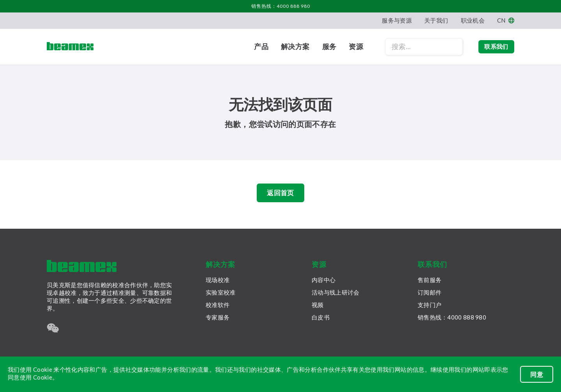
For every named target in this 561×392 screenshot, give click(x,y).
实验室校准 (221, 292)
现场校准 (218, 280)
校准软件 (218, 305)
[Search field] (414, 47)
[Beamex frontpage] (70, 47)
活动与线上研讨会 (335, 292)
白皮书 (321, 317)
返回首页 (280, 194)
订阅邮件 (430, 292)
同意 (537, 374)
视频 (318, 305)
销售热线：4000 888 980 (281, 6)
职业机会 (473, 20)
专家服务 (218, 317)
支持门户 (430, 305)
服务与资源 (397, 20)
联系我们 (491, 47)
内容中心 (324, 280)
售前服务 (430, 280)
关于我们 (436, 20)
